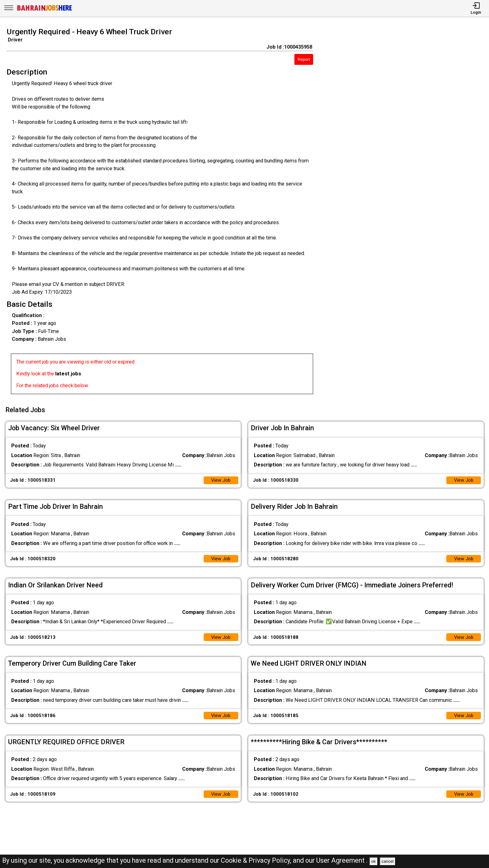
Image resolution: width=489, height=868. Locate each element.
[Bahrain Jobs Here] (45, 10)
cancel (387, 861)
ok (374, 861)
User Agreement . (342, 860)
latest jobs (68, 374)
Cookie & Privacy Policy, (257, 860)
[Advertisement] (407, 213)
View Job (220, 478)
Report (304, 59)
